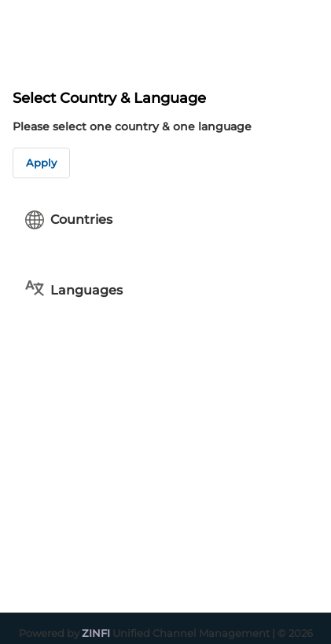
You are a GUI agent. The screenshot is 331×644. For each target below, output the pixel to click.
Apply (41, 163)
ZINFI (96, 633)
